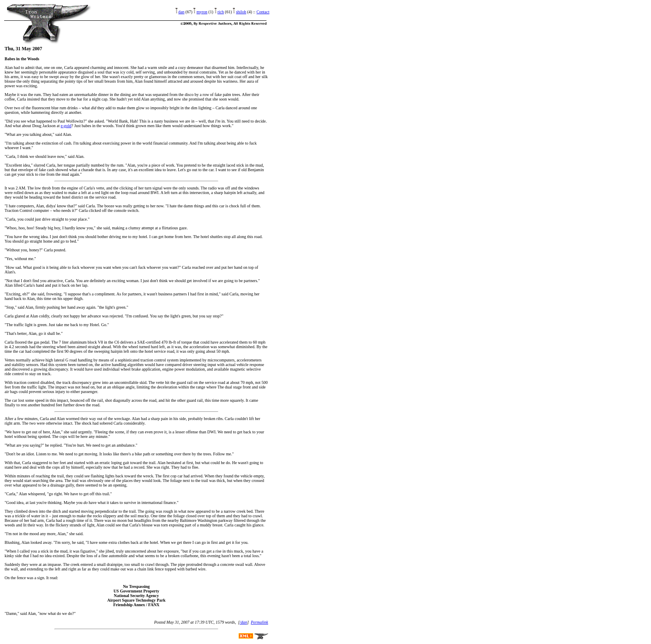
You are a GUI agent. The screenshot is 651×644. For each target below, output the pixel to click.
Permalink (259, 622)
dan (181, 12)
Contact (263, 12)
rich (221, 12)
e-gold (66, 126)
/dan (244, 622)
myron (202, 12)
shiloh (241, 12)
